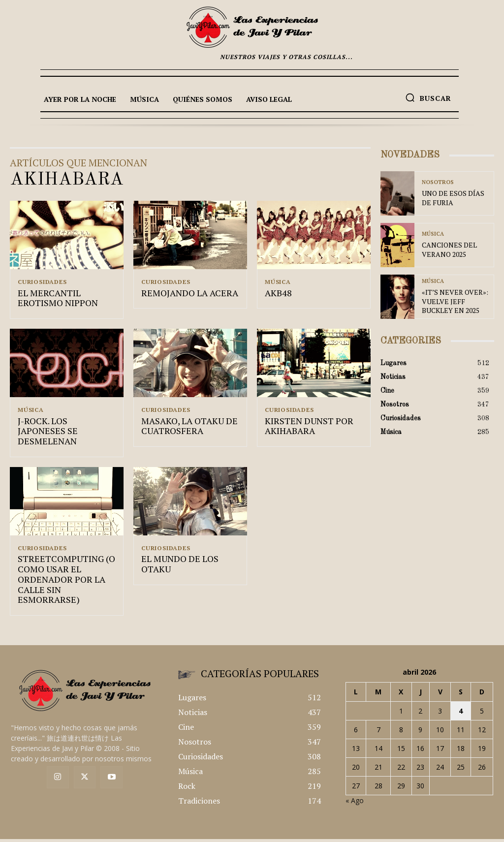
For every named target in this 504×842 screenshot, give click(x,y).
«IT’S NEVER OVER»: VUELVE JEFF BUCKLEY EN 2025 (452, 301)
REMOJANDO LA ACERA (184, 295)
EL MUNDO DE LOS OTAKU (190, 554)
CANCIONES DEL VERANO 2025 (444, 250)
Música (278, 282)
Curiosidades (42, 282)
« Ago (355, 785)
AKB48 (277, 295)
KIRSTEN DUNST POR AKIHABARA (304, 429)
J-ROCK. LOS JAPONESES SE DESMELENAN (63, 429)
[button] (428, 97)
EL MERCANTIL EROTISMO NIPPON (54, 300)
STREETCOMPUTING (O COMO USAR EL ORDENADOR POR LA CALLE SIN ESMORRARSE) (65, 569)
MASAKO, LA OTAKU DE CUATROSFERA (185, 429)
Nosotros (438, 184)
